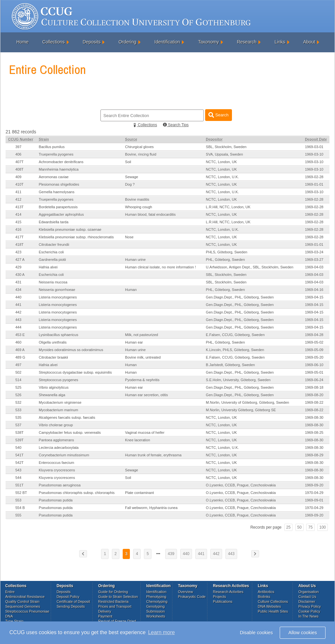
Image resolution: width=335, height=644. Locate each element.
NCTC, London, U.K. (222, 177)
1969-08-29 (314, 455)
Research (247, 42)
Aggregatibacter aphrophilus (62, 214)
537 (18, 425)
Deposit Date (316, 139)
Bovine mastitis (137, 199)
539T (19, 440)
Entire (10, 592)
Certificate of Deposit (73, 602)
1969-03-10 (314, 154)
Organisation (309, 592)
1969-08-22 (314, 402)
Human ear (134, 342)
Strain (44, 139)
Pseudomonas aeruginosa (60, 485)
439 (171, 554)
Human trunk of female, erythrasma (153, 455)
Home (22, 42)
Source (131, 139)
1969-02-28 (314, 177)
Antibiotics (266, 592)
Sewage (132, 177)
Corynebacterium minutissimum (64, 455)
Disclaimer (307, 602)
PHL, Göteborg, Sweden (225, 260)
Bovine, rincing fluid (141, 154)
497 (18, 365)
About (309, 42)
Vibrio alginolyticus (54, 387)
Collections (53, 42)
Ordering (127, 42)
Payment (105, 616)
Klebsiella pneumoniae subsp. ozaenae (70, 229)
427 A (20, 260)
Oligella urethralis (53, 342)
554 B (20, 508)
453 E (20, 335)
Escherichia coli (51, 252)
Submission (156, 611)
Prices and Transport (115, 606)
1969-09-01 (314, 500)
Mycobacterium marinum (59, 410)
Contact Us (307, 597)
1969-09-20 (314, 485)
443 (18, 320)
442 (18, 312)
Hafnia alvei (48, 267)
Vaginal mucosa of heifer (145, 432)
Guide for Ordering (113, 592)
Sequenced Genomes (23, 606)
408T (19, 169)
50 (300, 527)
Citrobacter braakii (53, 357)
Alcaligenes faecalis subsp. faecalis (67, 417)
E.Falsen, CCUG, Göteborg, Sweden (235, 335)
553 (18, 500)
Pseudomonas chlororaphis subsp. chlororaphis (77, 493)
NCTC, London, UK (221, 162)
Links (280, 42)
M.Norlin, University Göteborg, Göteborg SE (241, 410)
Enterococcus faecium (57, 463)
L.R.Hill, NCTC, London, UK (228, 207)
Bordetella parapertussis (58, 207)
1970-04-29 (314, 493)
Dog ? (130, 184)
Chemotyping (157, 602)
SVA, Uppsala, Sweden (224, 154)
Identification (167, 42)
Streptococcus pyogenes (59, 380)
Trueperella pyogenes (56, 154)
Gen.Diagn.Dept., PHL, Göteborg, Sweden (240, 297)
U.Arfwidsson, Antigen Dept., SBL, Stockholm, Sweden (249, 267)
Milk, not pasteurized (141, 335)
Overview (185, 592)
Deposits (92, 42)
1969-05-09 (314, 350)
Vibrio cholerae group (56, 425)
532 (18, 402)
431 (18, 282)
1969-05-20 (314, 357)
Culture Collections (273, 602)
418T (19, 245)
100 (323, 527)
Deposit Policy (68, 597)
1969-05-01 (314, 372)
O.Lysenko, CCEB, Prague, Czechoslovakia (241, 485)
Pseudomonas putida (56, 500)
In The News (309, 616)
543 (18, 470)
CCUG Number (21, 139)
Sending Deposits (71, 606)
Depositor (214, 139)
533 (18, 410)
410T (19, 184)
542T (19, 463)
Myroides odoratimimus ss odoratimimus (71, 350)
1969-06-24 (314, 380)
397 (18, 147)
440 (18, 297)
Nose (129, 237)
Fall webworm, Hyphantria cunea (151, 508)
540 (18, 448)
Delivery (105, 611)
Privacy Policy (309, 606)
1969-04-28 (314, 335)
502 (18, 372)
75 (310, 527)
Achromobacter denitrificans (61, 162)
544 (18, 478)
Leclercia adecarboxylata (59, 448)
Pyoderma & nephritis (142, 380)
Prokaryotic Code (192, 597)
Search (218, 115)
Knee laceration (137, 440)
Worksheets (156, 616)
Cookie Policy (309, 611)
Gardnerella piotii (53, 260)
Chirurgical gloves (139, 147)
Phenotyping (156, 597)
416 (18, 229)
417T (19, 237)
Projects (220, 597)
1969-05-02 (314, 342)
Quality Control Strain (22, 602)
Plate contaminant (139, 493)
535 (18, 417)
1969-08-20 (314, 395)
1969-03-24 (314, 252)
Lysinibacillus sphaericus (59, 335)
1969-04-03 (314, 267)
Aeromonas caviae (54, 177)
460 (18, 342)
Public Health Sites (273, 611)
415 (18, 222)
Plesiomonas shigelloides (59, 184)
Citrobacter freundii (54, 245)
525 (18, 387)
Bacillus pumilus (52, 147)
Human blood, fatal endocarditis (150, 214)
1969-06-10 (314, 365)
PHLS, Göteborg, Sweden (227, 252)
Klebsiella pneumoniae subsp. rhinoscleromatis (76, 237)
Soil (128, 162)
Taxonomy (208, 42)
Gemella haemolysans (57, 192)
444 (18, 327)
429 (18, 267)
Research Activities (228, 592)
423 (18, 252)
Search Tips (176, 125)
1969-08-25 (314, 432)
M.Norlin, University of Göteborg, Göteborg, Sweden (247, 402)
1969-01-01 (314, 184)
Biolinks (264, 597)
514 (18, 380)
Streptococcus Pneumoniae (27, 611)
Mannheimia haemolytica (59, 169)
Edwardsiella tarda (54, 222)
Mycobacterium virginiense (60, 402)
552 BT (21, 493)
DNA (9, 616)
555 (18, 515)
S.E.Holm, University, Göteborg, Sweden (238, 380)
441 (18, 305)
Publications (223, 602)
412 (18, 199)
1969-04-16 (314, 290)
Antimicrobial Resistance (25, 597)
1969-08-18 (314, 387)
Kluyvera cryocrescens (57, 470)
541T (19, 455)
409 (18, 177)
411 (18, 192)
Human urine (135, 260)
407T (19, 162)
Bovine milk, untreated (143, 357)
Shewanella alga (52, 395)
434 (18, 290)
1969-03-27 (314, 260)
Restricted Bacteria (113, 602)
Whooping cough (139, 207)
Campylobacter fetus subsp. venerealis (70, 432)
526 (18, 395)
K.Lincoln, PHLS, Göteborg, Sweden (235, 350)
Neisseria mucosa (53, 282)
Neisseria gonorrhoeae (57, 290)
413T (19, 207)
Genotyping (155, 606)
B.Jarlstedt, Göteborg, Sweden (230, 365)
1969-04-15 (314, 297)
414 (18, 214)
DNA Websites (269, 606)
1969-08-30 (314, 417)
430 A (20, 275)
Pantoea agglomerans (57, 440)
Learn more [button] (162, 632)
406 (18, 154)
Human (131, 290)
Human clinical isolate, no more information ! (160, 267)
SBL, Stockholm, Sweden (226, 147)
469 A (20, 350)
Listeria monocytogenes (58, 297)
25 (288, 527)
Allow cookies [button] (303, 633)
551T (19, 485)
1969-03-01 (314, 147)
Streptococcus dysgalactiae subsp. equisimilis (75, 372)
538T (19, 432)
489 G (20, 357)
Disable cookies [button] (256, 633)
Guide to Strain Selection (118, 597)
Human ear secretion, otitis (146, 395)
